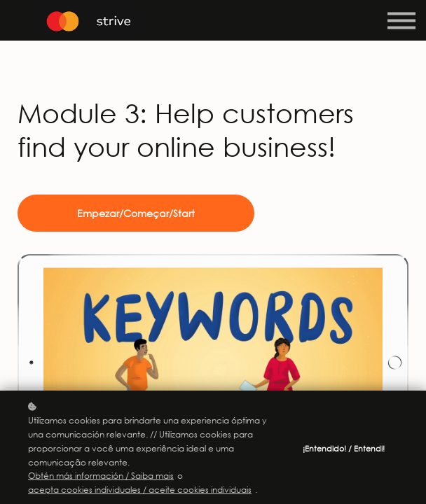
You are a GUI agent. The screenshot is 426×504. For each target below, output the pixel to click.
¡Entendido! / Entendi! (344, 449)
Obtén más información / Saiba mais (101, 476)
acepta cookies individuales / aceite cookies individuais (140, 490)
